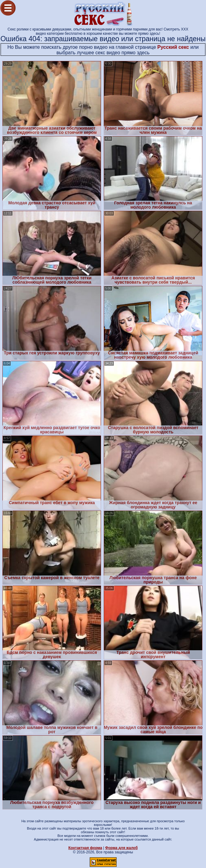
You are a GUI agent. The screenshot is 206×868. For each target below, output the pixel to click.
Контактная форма (85, 848)
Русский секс (173, 47)
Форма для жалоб (122, 848)
